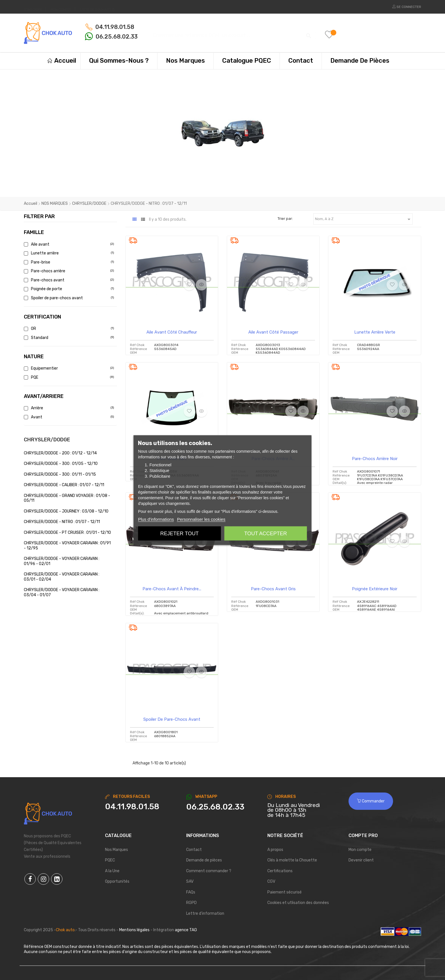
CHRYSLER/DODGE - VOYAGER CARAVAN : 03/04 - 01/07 (62, 592)
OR (68, 329)
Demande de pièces (204, 860)
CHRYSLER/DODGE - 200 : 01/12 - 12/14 (60, 453)
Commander (371, 801)
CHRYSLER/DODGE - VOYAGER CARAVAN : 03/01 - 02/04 (62, 577)
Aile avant (68, 244)
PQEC (110, 860)
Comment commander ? (209, 871)
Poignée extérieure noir (375, 589)
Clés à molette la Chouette (292, 860)
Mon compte (360, 850)
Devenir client (361, 860)
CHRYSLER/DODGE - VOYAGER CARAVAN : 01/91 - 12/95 (67, 546)
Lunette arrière (68, 253)
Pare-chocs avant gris (273, 589)
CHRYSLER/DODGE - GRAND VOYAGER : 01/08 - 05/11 (67, 498)
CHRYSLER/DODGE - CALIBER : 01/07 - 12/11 (64, 485)
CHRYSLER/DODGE (47, 440)
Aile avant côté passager (273, 332)
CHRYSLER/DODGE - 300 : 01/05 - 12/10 (61, 464)
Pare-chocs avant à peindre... (172, 589)
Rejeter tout (180, 533)
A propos (275, 850)
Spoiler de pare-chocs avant (68, 298)
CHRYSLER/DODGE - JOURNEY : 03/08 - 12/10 (66, 511)
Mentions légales (134, 930)
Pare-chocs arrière (68, 271)
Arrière (68, 408)
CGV (271, 881)
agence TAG (186, 930)
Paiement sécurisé (285, 892)
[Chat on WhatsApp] (222, 807)
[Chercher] (231, 33)
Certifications (280, 871)
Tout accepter (266, 533)
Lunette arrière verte (375, 332)
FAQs (191, 892)
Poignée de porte (68, 289)
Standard (68, 338)
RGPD (191, 903)
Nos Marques (117, 850)
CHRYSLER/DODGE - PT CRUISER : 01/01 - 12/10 (67, 533)
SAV (190, 881)
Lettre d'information (205, 913)
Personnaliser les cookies (201, 519)
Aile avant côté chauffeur (172, 332)
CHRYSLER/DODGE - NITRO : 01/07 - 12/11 (62, 522)
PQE (68, 377)
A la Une (112, 871)
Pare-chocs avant (68, 280)
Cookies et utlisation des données (298, 903)
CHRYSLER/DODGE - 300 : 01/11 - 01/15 (60, 474)
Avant (68, 417)
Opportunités (117, 881)
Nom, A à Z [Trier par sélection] (364, 219)
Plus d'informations (156, 519)
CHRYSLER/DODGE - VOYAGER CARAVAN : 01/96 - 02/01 (62, 561)
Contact (194, 850)
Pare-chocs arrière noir (375, 459)
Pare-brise (68, 262)
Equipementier (68, 368)
